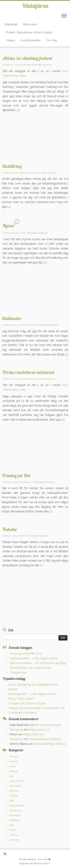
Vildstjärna (35, 6)
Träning (37, 482)
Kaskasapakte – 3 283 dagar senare (34, 658)
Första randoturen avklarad (28, 372)
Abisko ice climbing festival (27, 58)
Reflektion (39, 325)
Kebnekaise (37, 173)
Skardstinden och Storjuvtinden (31, 668)
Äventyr (30, 536)
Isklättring (12, 166)
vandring (14, 840)
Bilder (12, 766)
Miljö (12, 801)
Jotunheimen (16, 781)
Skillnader (12, 318)
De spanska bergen (48, 725)
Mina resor (30, 24)
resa (11, 825)
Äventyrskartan (31, 40)
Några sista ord (39, 730)
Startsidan (11, 24)
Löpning (14, 796)
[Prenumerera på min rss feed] (6, 854)
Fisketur (10, 529)
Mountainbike (17, 805)
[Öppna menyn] (64, 16)
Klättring (26, 65)
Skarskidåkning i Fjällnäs (45, 739)
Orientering (15, 810)
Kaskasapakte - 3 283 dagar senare (32, 694)
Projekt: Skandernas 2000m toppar (29, 32)
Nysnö (8, 226)
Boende (13, 771)
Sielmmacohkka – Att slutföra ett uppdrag (38, 663)
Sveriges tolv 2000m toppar (27, 703)
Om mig (52, 40)
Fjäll (23, 233)
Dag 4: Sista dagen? (22, 699)
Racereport (15, 815)
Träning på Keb (16, 475)
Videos (11, 40)
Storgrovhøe (18, 673)
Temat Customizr (42, 864)
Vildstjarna (47, 65)
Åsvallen (14, 757)
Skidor (35, 65)
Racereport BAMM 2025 (26, 654)
